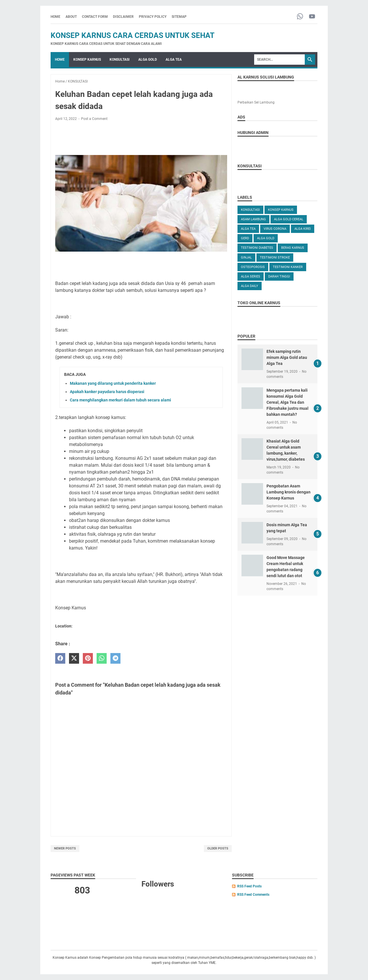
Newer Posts (65, 848)
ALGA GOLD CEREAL (289, 219)
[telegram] (115, 658)
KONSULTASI (120, 60)
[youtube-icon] (312, 17)
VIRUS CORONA (275, 229)
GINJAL (246, 258)
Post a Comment (94, 119)
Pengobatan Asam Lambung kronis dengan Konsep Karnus (289, 492)
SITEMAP (179, 17)
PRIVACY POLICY (153, 17)
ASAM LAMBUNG (253, 219)
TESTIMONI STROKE (275, 258)
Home (55, 17)
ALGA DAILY (250, 286)
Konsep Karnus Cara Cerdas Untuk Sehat (133, 35)
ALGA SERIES (251, 276)
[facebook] (60, 658)
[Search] (279, 60)
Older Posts (218, 848)
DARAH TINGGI (279, 276)
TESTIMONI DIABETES (257, 248)
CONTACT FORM (95, 17)
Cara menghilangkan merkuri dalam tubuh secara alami (120, 400)
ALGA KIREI (303, 229)
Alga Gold (266, 238)
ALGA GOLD (148, 60)
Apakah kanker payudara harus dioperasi (107, 392)
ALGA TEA (174, 60)
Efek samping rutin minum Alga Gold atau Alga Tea (287, 357)
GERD (245, 238)
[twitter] (74, 658)
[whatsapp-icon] (300, 17)
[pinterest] (88, 658)
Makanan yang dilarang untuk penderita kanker (113, 383)
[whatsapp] (102, 658)
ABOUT (71, 17)
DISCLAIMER (123, 17)
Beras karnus (293, 248)
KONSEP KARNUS (87, 60)
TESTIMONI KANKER (288, 267)
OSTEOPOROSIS (253, 267)
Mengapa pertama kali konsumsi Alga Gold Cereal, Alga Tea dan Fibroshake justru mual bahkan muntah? (287, 402)
